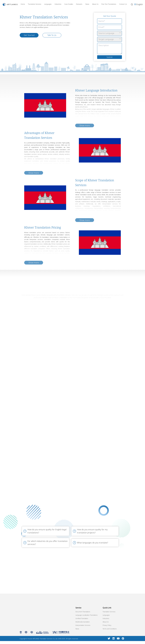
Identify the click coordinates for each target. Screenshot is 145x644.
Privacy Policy (107, 625)
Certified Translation (82, 618)
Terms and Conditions (110, 629)
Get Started (29, 35)
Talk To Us (52, 35)
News (87, 4)
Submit (110, 57)
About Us (95, 4)
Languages (48, 4)
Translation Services (35, 4)
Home (23, 4)
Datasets (79, 4)
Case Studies (69, 4)
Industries (58, 4)
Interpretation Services (83, 625)
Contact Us (123, 4)
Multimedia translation (83, 622)
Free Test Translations (109, 4)
